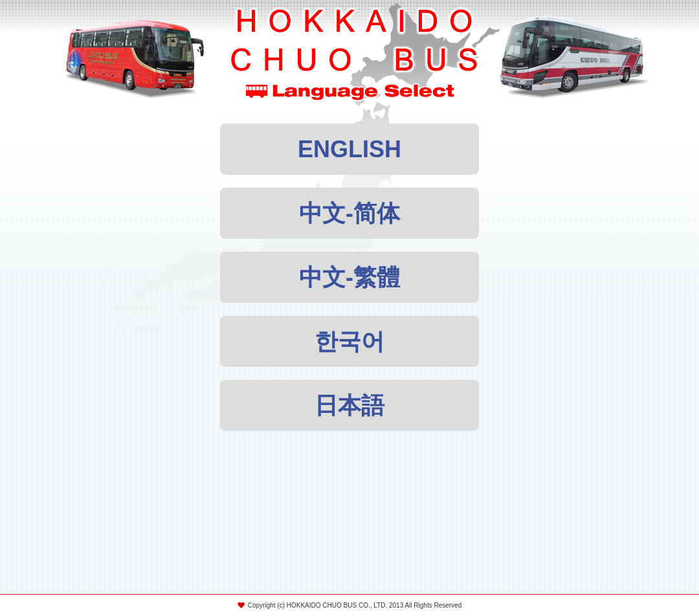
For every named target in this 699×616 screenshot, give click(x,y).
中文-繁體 (349, 277)
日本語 (349, 405)
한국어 (349, 341)
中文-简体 (349, 213)
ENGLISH (349, 149)
